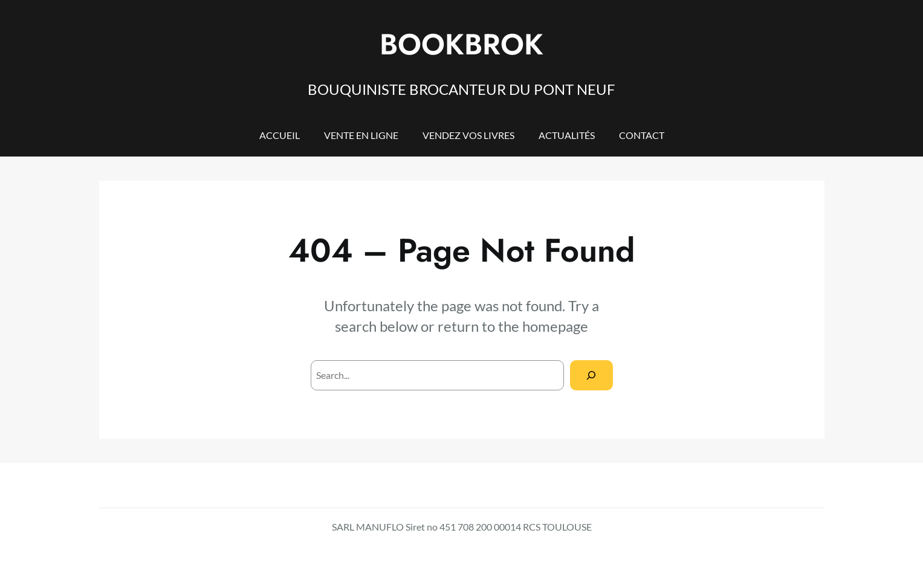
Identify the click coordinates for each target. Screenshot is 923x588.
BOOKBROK (461, 44)
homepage (555, 326)
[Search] (591, 375)
